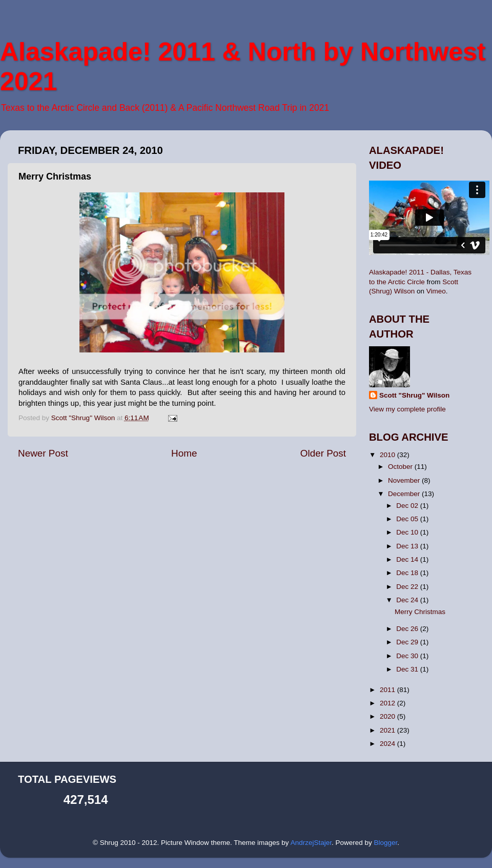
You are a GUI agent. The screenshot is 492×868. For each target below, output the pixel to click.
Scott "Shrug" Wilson (414, 395)
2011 (388, 690)
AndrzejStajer (311, 843)
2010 (388, 455)
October (401, 467)
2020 (388, 716)
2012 (388, 703)
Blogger (385, 843)
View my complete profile (407, 409)
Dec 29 (408, 642)
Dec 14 (408, 559)
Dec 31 (408, 669)
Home (184, 453)
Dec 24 (408, 600)
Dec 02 (408, 506)
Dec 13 (408, 546)
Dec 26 (408, 629)
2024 (388, 744)
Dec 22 (408, 587)
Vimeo (436, 291)
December (405, 494)
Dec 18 (408, 573)
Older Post (323, 453)
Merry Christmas (420, 612)
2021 (388, 730)
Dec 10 (408, 532)
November (405, 480)
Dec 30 (408, 656)
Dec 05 (408, 519)
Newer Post (43, 453)
